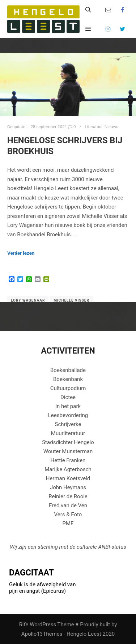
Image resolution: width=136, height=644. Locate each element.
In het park (68, 406)
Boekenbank (68, 379)
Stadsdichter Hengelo (68, 442)
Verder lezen (21, 253)
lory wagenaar (28, 300)
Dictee (68, 397)
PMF (68, 523)
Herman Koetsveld (68, 478)
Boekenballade (68, 370)
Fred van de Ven (68, 505)
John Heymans (68, 487)
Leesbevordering (68, 415)
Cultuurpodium (68, 388)
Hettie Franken (68, 460)
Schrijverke (68, 424)
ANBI (104, 547)
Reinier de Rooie (68, 496)
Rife (24, 625)
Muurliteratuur (68, 433)
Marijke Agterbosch (68, 469)
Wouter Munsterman (68, 451)
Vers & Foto (68, 514)
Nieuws (112, 127)
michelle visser (71, 300)
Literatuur (93, 127)
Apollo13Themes (42, 634)
